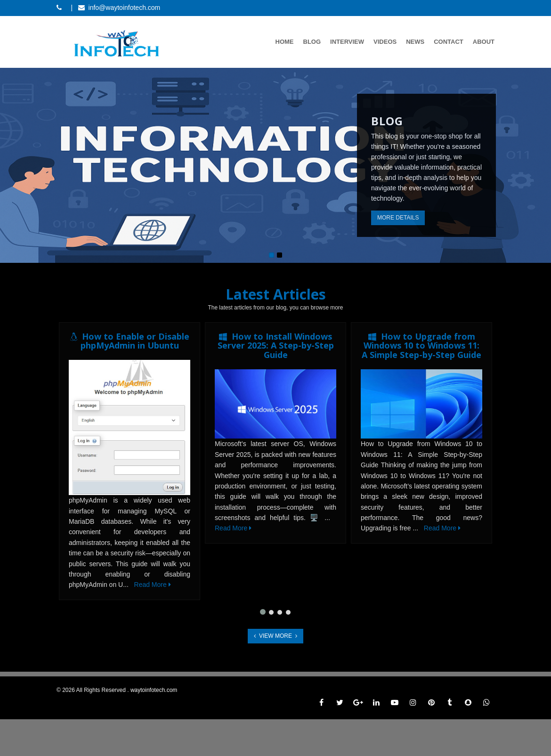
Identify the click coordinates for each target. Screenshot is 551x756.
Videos (385, 42)
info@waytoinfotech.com (125, 8)
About (484, 42)
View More (275, 636)
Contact (449, 42)
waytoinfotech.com (154, 690)
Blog (312, 42)
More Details (398, 218)
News (415, 42)
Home (285, 42)
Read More (153, 585)
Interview (347, 42)
